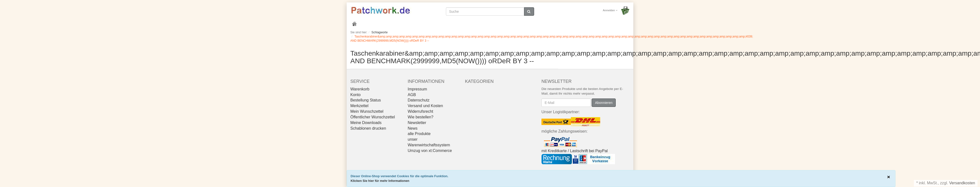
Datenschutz (419, 100)
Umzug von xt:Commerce (430, 151)
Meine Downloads (366, 123)
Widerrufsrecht (420, 111)
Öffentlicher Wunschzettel (373, 117)
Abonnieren (604, 103)
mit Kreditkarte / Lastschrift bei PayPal (575, 151)
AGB (412, 95)
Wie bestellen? (421, 117)
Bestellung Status (366, 100)
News (413, 128)
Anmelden (610, 10)
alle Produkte (419, 134)
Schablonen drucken (368, 128)
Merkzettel (359, 106)
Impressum (417, 89)
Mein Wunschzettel (367, 111)
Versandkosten (962, 183)
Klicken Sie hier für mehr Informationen (380, 181)
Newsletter (417, 123)
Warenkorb (360, 89)
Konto (355, 95)
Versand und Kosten (425, 106)
